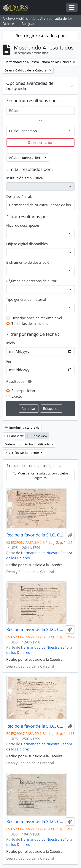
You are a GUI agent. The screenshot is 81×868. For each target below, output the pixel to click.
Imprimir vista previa (22, 427)
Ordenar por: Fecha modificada (28, 444)
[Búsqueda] (40, 111)
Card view (14, 436)
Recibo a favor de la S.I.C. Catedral (35, 535)
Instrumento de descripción (29, 262)
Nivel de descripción (23, 225)
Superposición (23, 391)
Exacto (17, 396)
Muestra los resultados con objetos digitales (40, 476)
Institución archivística (25, 178)
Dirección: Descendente (22, 453)
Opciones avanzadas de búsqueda (30, 86)
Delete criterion (41, 143)
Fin (9, 361)
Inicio (11, 343)
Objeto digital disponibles (27, 244)
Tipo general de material (26, 299)
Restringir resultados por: (41, 36)
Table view (37, 436)
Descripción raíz (19, 197)
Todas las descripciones (31, 324)
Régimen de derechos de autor (31, 281)
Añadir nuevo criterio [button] (26, 158)
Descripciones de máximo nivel (37, 318)
